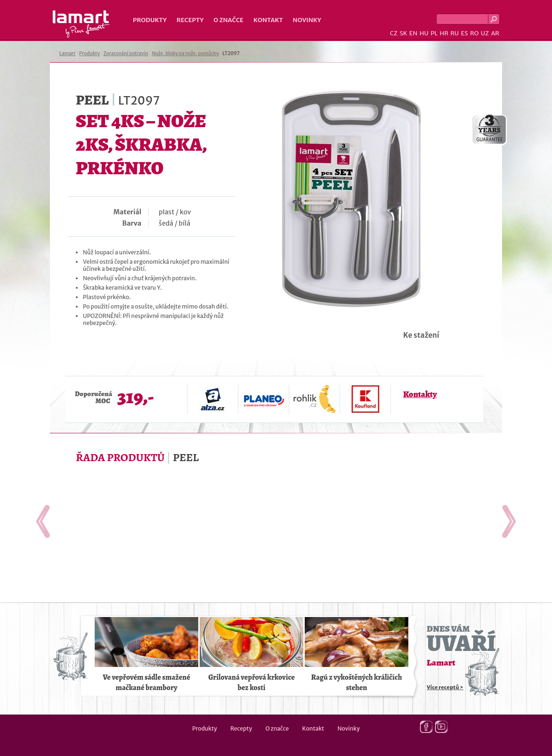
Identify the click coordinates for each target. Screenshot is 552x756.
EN (414, 33)
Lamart (81, 24)
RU (455, 33)
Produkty (150, 20)
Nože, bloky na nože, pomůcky (185, 53)
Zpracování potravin (126, 53)
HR (444, 33)
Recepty (190, 20)
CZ (394, 33)
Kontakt (268, 20)
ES (465, 33)
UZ (485, 33)
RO (474, 33)
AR (495, 33)
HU (424, 33)
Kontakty (420, 394)
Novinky (307, 20)
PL (434, 33)
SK (403, 33)
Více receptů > (445, 687)
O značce (228, 20)
